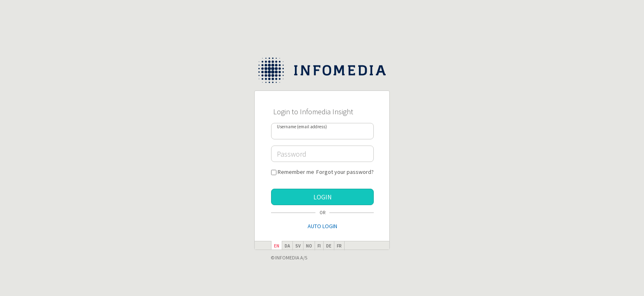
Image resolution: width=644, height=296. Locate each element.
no (309, 246)
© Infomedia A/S (289, 258)
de (329, 246)
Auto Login (322, 226)
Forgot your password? (345, 172)
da (287, 246)
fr (339, 246)
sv (298, 246)
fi (319, 246)
